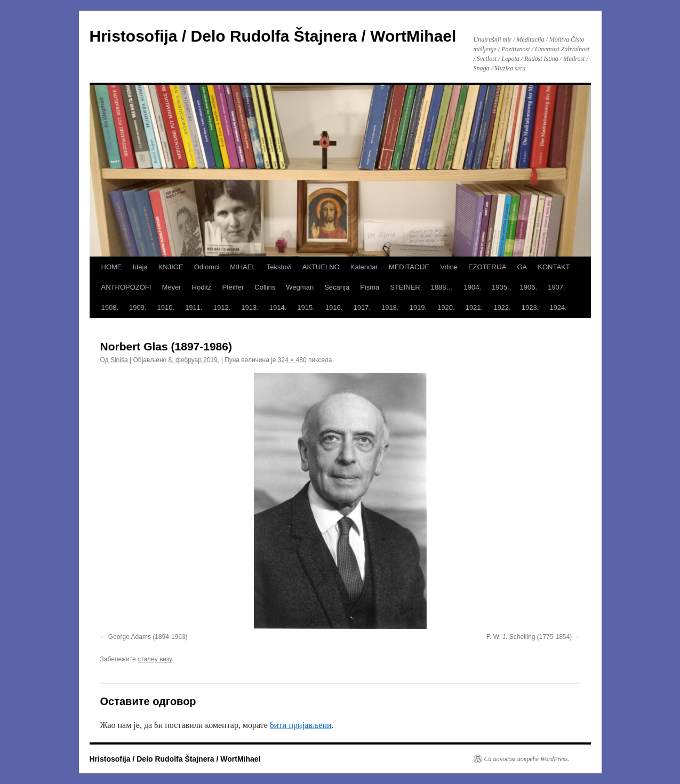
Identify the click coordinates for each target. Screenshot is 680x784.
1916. (334, 307)
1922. (502, 307)
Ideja (140, 267)
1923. (530, 307)
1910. (166, 307)
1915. (306, 307)
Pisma (370, 287)
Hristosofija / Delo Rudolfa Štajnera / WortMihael (273, 36)
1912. (222, 307)
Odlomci (207, 267)
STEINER (405, 287)
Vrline (449, 267)
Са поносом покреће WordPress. (527, 759)
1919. (418, 307)
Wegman (300, 287)
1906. (529, 287)
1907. (557, 287)
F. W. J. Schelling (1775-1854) (529, 637)
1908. (110, 307)
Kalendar (364, 267)
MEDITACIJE (409, 267)
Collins (265, 287)
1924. (558, 307)
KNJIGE (171, 267)
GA (522, 267)
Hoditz (202, 287)
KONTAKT (554, 267)
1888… (442, 287)
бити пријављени (301, 725)
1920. (446, 307)
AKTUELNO (321, 267)
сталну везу (155, 659)
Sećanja (337, 287)
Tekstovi (279, 267)
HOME (112, 267)
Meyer (171, 287)
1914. (278, 307)
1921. (474, 307)
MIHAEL (243, 267)
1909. (138, 307)
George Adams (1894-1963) (148, 637)
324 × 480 (292, 360)
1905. (501, 287)
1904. (473, 287)
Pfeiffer (233, 287)
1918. (390, 307)
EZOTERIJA (487, 267)
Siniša (119, 360)
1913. (250, 307)
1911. (194, 307)
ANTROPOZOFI (126, 287)
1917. (362, 307)
